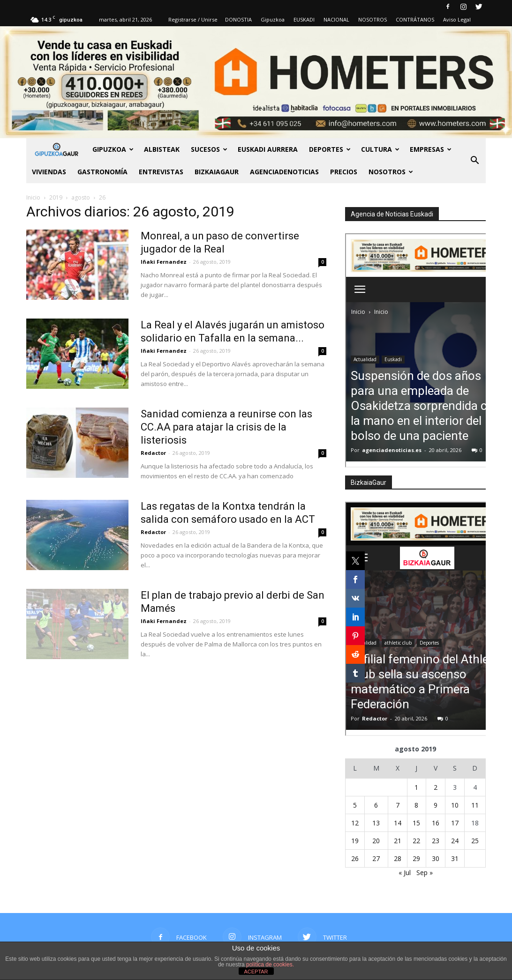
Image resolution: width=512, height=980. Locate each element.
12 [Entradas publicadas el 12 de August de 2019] (355, 823)
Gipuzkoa (273, 19)
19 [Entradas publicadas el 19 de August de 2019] (355, 841)
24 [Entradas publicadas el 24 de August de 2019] (455, 841)
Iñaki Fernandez (164, 262)
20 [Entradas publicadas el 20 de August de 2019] (376, 841)
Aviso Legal (457, 19)
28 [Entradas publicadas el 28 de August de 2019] (398, 858)
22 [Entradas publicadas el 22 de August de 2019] (416, 841)
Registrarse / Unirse (193, 19)
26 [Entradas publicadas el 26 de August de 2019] (355, 858)
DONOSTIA (238, 19)
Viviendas (49, 172)
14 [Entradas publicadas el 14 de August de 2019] (398, 823)
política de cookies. (270, 965)
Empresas (431, 149)
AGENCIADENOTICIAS (284, 172)
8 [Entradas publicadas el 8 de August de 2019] (416, 805)
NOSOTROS (373, 19)
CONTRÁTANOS (415, 19)
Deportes (330, 149)
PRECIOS (344, 172)
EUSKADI (304, 19)
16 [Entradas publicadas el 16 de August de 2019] (436, 823)
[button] (474, 161)
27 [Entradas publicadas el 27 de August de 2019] (376, 858)
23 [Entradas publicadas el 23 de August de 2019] (436, 841)
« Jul (405, 872)
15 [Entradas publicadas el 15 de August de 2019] (416, 823)
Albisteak (162, 149)
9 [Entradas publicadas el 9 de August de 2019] (436, 805)
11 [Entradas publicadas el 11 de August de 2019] (475, 805)
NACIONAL (336, 19)
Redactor (153, 453)
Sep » (425, 872)
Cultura (380, 149)
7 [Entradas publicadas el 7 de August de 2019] (398, 805)
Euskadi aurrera (268, 149)
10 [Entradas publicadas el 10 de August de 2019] (455, 805)
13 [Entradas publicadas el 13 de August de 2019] (376, 823)
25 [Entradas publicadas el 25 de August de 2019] (475, 841)
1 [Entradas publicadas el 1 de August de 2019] (416, 787)
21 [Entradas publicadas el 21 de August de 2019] (398, 841)
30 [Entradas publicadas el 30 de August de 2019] (436, 858)
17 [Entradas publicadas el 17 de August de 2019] (455, 823)
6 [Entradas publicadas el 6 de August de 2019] (376, 805)
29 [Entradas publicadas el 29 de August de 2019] (416, 858)
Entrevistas (161, 172)
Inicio (33, 197)
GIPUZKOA (113, 149)
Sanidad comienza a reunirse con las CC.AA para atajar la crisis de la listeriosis (226, 427)
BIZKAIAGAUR (217, 172)
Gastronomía (102, 172)
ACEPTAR (256, 972)
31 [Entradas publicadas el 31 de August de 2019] (455, 858)
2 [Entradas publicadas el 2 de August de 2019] (436, 787)
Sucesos (209, 149)
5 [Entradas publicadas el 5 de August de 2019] (355, 805)
